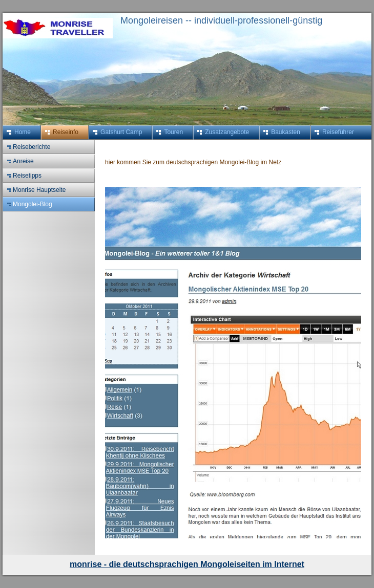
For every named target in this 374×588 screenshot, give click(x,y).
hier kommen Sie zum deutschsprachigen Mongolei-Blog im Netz (195, 162)
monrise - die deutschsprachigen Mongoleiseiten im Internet (187, 564)
